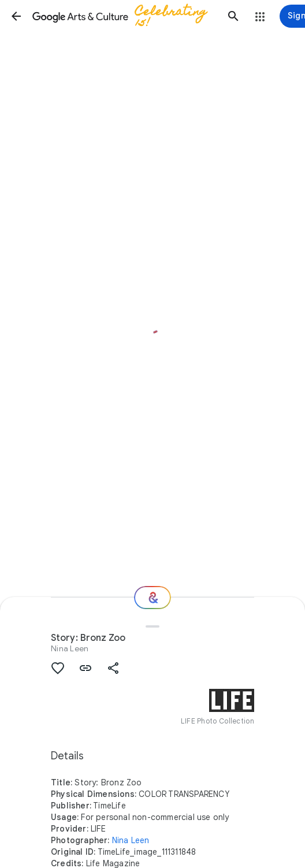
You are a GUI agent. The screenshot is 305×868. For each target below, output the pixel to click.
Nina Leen (70, 648)
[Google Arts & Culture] (125, 16)
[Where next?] (152, 598)
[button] (16, 16)
